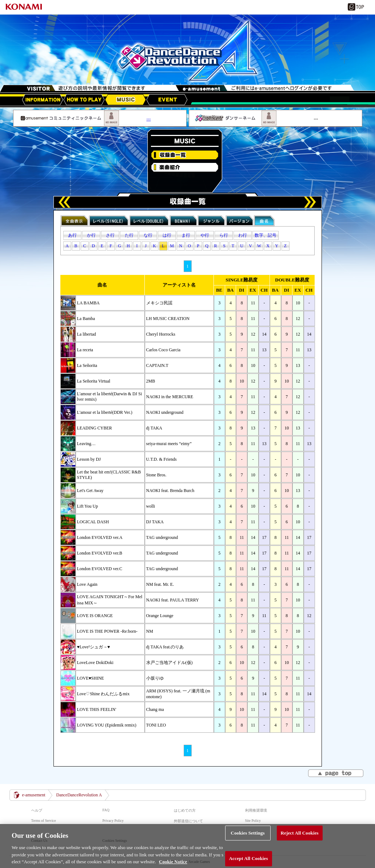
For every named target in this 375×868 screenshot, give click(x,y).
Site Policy (253, 821)
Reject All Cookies (300, 839)
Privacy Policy (113, 821)
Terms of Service (44, 821)
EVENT (167, 100)
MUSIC (125, 100)
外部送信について (188, 821)
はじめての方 (185, 810)
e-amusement (34, 795)
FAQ (106, 810)
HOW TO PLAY (84, 100)
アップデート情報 (43, 100)
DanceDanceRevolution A (79, 795)
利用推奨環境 (256, 810)
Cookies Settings (248, 839)
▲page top (336, 774)
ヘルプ (37, 810)
